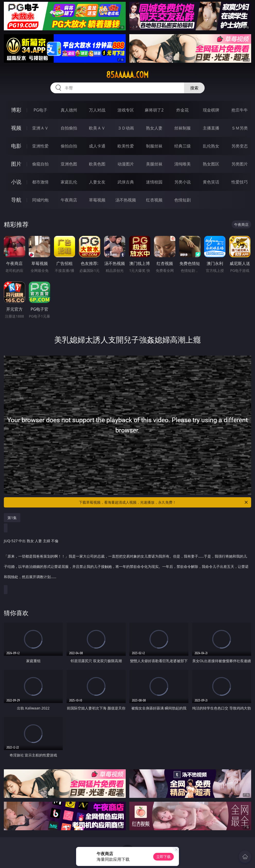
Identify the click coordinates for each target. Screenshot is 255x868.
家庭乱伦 (69, 182)
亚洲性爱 (40, 146)
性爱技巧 (240, 182)
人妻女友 (97, 182)
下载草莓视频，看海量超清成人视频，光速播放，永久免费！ (164, 502)
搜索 (194, 88)
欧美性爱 (126, 146)
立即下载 (163, 857)
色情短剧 (183, 200)
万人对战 (97, 110)
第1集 (12, 518)
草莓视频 (97, 200)
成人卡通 (97, 146)
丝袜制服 (183, 128)
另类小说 (183, 182)
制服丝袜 (154, 146)
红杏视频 (154, 200)
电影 (16, 146)
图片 (16, 164)
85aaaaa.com (127, 75)
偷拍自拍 (69, 146)
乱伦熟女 (211, 146)
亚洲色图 (69, 164)
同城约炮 (40, 200)
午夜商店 (69, 200)
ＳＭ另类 (240, 128)
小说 (16, 182)
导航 (16, 200)
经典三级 (183, 146)
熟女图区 (211, 164)
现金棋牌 (211, 110)
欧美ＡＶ (97, 128)
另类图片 (240, 164)
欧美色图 (97, 164)
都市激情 (40, 182)
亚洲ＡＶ (40, 128)
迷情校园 (154, 182)
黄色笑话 (211, 182)
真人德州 (69, 110)
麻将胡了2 (154, 110)
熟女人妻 (154, 128)
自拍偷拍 (69, 128)
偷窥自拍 (40, 164)
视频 (16, 128)
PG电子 (40, 110)
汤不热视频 (126, 200)
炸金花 (183, 110)
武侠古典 (126, 182)
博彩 (16, 110)
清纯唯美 (183, 164)
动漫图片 (126, 164)
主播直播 (211, 128)
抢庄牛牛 (240, 110)
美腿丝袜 (154, 164)
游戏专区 (126, 110)
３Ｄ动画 (126, 128)
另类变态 (240, 146)
